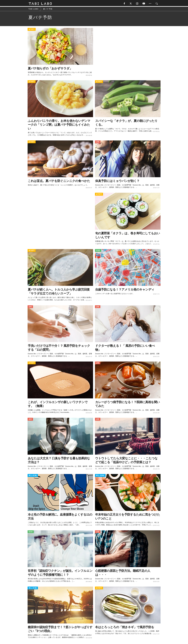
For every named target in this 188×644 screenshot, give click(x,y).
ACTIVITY (32, 30)
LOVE (98, 142)
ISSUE (98, 251)
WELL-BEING (33, 476)
